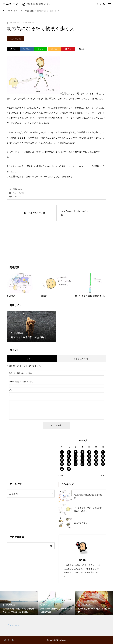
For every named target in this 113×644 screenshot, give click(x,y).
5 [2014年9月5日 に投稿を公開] (89, 452)
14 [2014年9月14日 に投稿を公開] (103, 456)
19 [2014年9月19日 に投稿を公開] (89, 460)
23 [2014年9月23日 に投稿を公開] (69, 464)
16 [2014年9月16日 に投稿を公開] (69, 460)
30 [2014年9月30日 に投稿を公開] (69, 469)
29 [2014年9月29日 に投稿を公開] (62, 469)
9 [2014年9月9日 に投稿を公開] (69, 456)
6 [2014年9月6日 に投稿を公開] (96, 452)
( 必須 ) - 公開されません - (21, 382)
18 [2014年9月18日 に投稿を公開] (82, 460)
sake (20, 189)
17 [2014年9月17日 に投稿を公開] (76, 460)
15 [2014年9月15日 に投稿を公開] (62, 460)
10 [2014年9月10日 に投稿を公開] (76, 456)
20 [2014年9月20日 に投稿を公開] (96, 460)
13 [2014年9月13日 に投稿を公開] (96, 456)
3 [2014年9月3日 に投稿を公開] (76, 452)
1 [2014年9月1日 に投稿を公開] (62, 452)
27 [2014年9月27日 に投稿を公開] (96, 464)
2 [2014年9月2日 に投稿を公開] (69, 452)
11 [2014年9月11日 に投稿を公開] (82, 456)
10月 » (104, 475)
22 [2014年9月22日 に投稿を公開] (62, 464)
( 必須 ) (20, 373)
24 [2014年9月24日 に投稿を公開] (76, 464)
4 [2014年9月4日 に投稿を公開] (82, 452)
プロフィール (13, 625)
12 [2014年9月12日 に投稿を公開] (89, 456)
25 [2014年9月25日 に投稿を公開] (82, 464)
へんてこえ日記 (15, 39)
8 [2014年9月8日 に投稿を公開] (62, 456)
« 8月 (61, 475)
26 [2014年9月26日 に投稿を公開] (89, 464)
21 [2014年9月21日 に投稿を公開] (103, 460)
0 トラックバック (81, 359)
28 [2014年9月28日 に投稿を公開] (103, 464)
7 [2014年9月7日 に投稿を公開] (103, 452)
